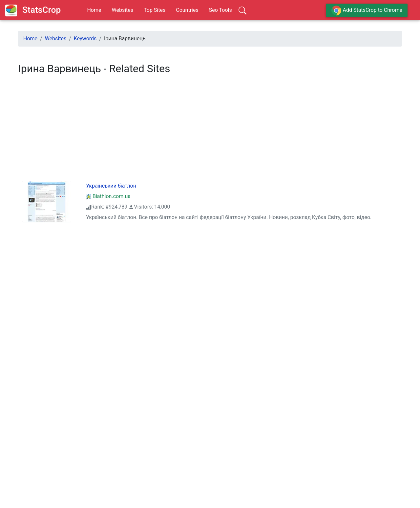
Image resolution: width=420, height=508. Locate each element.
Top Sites (155, 10)
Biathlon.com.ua (108, 196)
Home (94, 10)
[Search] (242, 10)
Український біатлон (111, 186)
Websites (122, 10)
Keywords (85, 39)
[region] (210, 126)
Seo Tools (220, 10)
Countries (187, 10)
